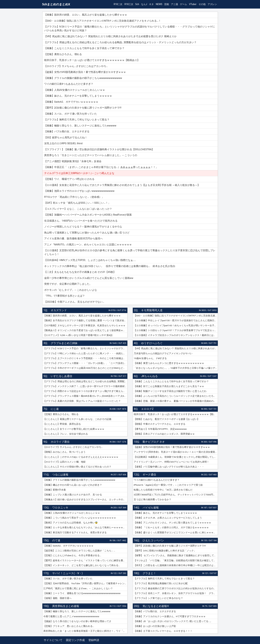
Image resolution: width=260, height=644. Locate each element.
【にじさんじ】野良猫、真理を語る (62, 424)
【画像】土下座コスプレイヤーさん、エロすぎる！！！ (163, 631)
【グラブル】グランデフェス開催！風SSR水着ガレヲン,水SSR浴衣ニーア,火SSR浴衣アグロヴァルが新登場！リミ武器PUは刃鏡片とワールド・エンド (85, 396)
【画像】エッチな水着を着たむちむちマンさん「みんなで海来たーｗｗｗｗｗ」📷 (85, 527)
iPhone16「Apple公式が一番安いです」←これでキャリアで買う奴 (168, 485)
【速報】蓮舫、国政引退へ (57, 598)
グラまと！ (149, 573)
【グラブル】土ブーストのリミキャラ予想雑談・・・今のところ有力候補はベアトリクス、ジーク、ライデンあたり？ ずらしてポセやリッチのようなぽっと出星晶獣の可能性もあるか (85, 358)
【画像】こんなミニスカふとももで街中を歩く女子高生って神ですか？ (171, 381)
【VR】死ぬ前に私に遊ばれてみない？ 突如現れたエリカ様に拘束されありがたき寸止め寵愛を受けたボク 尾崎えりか (176, 348)
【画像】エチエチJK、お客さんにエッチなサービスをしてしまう (168, 518)
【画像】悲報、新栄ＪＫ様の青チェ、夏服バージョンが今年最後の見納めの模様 (176, 401)
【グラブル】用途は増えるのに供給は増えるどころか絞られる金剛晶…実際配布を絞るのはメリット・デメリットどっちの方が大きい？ (85, 381)
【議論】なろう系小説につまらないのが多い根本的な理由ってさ (77, 621)
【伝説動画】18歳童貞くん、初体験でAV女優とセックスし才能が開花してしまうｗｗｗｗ (176, 457)
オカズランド (59, 310)
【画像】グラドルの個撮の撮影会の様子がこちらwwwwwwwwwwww (79, 480)
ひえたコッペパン (153, 540)
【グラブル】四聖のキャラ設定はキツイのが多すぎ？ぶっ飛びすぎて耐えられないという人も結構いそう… (85, 391)
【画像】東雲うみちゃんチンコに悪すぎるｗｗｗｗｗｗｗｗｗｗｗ (169, 363)
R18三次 (129, 4)
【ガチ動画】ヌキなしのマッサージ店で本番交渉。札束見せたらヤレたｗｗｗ (84, 325)
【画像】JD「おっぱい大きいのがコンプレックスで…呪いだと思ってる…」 (173, 621)
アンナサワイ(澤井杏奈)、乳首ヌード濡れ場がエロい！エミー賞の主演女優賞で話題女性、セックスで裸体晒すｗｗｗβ (176, 452)
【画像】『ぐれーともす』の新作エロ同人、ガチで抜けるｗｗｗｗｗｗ (171, 527)
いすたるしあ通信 (61, 376)
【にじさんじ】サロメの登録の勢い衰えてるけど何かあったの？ (77, 467)
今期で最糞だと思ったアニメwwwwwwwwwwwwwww (71, 616)
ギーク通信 (149, 475)
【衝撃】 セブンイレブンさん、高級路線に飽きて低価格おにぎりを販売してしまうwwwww (176, 555)
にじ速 (55, 409)
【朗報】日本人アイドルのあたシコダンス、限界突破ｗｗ (164, 434)
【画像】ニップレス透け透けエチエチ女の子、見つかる (73, 495)
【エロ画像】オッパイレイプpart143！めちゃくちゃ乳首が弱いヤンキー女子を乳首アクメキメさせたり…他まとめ (176, 325)
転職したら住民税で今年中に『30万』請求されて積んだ (163, 490)
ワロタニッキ (60, 508)
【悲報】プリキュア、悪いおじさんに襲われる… (69, 626)
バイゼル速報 (151, 508)
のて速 (56, 540)
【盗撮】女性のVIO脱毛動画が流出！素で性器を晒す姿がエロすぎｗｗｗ (172, 447)
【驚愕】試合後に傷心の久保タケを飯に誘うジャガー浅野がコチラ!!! (170, 546)
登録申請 (94, 640)
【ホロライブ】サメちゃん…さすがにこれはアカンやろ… (73, 447)
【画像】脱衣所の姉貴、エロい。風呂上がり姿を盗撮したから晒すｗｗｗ (82, 316)
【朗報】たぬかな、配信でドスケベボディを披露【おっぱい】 (167, 419)
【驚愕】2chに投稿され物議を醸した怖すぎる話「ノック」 (165, 551)
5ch (137, 4)
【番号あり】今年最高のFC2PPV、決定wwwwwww (160, 429)
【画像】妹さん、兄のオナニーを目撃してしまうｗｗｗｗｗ (165, 513)
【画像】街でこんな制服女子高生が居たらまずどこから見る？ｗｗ (169, 386)
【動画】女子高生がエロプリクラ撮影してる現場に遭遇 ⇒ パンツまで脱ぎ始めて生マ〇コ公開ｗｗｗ (85, 320)
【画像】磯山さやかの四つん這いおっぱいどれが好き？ (73, 485)
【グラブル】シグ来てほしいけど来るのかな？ (158, 598)
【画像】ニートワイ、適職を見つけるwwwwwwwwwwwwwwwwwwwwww (82, 593)
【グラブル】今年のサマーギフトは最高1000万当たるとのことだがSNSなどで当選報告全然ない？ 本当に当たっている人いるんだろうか (85, 368)
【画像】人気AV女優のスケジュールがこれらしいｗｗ (72, 513)
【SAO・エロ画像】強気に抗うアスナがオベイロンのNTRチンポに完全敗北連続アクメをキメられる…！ (176, 316)
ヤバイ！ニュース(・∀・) (67, 573)
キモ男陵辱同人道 (152, 310)
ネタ (151, 4)
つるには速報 (60, 475)
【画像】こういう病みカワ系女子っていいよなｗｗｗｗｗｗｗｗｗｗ (80, 518)
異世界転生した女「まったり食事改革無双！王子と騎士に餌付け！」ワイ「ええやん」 (85, 631)
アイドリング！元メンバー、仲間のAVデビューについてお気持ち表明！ (172, 462)
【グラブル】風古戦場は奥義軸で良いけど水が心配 (161, 583)
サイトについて (53, 640)
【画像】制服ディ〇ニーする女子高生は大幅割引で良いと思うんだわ (170, 391)
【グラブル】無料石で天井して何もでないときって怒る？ (164, 579)
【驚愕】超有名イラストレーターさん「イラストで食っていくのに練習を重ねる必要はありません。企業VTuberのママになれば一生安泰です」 (85, 560)
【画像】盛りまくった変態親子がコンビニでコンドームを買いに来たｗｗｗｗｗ (176, 532)
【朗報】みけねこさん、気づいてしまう (64, 452)
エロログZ (147, 409)
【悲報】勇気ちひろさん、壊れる (61, 414)
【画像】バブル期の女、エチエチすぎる (155, 611)
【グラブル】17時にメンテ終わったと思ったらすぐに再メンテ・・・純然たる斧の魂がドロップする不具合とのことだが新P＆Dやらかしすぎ (85, 353)
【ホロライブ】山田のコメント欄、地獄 (64, 462)
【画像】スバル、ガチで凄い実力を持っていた (68, 579)
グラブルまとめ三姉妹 (64, 343)
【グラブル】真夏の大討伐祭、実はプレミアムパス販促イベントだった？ (82, 401)
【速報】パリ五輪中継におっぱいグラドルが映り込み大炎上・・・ (169, 467)
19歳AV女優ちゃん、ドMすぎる (150, 358)
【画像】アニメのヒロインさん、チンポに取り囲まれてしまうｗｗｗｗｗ (172, 523)
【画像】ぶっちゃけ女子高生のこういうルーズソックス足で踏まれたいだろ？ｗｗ (176, 396)
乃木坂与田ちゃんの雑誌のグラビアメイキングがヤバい (163, 353)
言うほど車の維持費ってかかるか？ (153, 499)
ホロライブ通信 (60, 442)
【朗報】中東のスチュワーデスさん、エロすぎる (160, 424)
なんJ (144, 4)
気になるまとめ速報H (156, 606)
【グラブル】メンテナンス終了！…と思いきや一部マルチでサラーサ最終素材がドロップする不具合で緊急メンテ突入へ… (85, 386)
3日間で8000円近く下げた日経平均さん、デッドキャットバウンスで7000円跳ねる (176, 495)
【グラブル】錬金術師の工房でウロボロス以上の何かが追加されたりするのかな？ (176, 588)
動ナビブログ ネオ (154, 442)
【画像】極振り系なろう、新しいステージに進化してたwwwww (77, 611)
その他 (202, 4)
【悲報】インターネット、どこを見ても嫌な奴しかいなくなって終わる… (82, 565)
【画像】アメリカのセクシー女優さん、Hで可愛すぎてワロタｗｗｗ (170, 616)
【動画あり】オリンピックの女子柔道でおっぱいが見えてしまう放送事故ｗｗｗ (85, 330)
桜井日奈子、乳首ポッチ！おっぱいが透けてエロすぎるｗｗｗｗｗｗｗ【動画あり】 (176, 414)
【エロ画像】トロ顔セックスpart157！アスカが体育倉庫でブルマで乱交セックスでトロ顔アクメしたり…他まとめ (176, 330)
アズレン (212, 4)
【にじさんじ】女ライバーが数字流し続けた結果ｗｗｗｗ (74, 429)
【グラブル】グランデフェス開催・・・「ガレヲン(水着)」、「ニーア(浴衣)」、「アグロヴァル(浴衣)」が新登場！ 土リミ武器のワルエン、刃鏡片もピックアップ (85, 363)
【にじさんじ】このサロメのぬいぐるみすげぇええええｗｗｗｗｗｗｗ (81, 457)
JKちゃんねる (149, 376)
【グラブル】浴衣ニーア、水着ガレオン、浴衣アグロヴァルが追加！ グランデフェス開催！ (176, 593)
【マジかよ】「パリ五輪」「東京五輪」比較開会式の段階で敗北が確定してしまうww (176, 560)
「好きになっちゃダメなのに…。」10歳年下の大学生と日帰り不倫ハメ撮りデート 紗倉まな (176, 368)
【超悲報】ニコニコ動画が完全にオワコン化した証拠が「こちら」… (79, 551)
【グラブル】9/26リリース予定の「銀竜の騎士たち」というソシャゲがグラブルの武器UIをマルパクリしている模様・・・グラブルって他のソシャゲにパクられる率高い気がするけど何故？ (85, 348)
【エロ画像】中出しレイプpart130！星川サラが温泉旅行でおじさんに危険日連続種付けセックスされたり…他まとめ (176, 320)
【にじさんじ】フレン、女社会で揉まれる (66, 434)
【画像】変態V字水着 (55, 490)
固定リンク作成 (75, 640)
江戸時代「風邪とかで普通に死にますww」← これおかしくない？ (78, 588)
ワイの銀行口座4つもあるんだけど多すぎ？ (157, 480)
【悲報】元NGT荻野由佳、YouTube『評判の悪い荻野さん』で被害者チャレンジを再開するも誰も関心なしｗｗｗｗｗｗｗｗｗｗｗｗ (85, 583)
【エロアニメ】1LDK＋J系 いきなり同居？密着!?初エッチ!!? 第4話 (78, 335)
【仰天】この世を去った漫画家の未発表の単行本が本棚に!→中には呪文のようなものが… (176, 565)
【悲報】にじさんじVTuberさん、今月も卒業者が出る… (72, 555)
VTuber (193, 4)
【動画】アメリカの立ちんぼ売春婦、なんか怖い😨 (71, 523)
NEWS (159, 4)
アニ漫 (174, 4)
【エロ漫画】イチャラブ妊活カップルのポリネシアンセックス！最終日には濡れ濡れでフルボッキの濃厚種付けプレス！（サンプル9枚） (176, 335)
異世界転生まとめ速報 (66, 606)
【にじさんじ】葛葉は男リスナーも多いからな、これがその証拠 (77, 419)
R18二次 (118, 4)
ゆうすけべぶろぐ (152, 343)
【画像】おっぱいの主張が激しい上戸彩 (155, 626)
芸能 (167, 4)
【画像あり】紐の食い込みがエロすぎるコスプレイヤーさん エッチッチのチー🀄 (85, 499)
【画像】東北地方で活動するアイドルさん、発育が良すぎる (75, 532)
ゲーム (183, 4)
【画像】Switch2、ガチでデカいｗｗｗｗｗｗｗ (68, 546)
